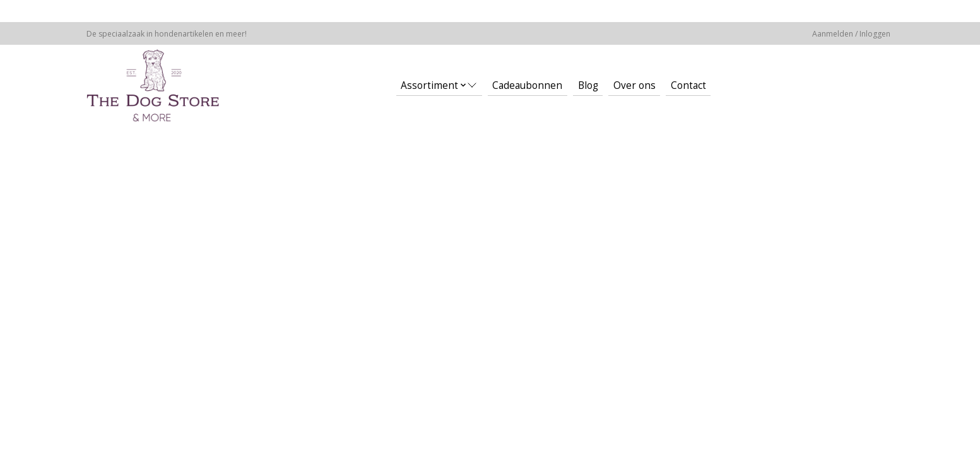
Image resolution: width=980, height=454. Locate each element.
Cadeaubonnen (527, 85)
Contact (688, 85)
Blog (588, 85)
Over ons (635, 85)
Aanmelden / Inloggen (851, 34)
